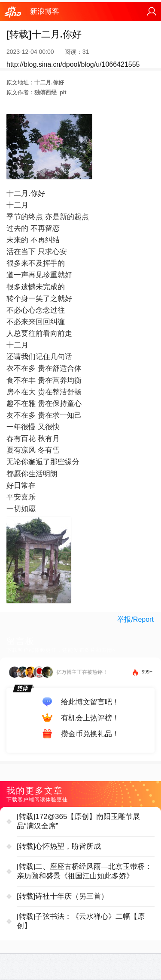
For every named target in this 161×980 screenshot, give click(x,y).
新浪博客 (45, 11)
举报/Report (135, 619)
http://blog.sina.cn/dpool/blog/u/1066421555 (73, 64)
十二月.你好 (49, 82)
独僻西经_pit (50, 92)
